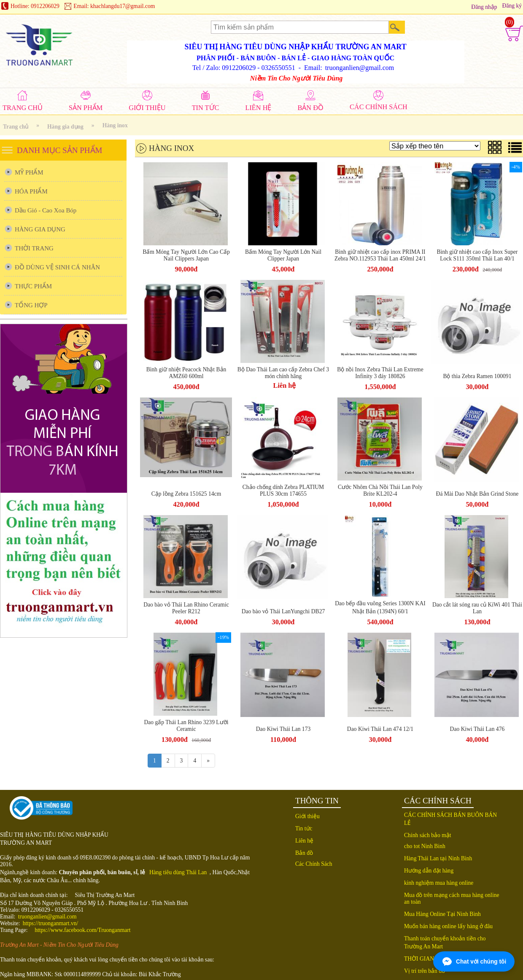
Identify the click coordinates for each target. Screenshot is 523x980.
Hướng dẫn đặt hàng (429, 871)
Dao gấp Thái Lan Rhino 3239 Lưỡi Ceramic (186, 726)
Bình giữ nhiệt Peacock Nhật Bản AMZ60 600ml (186, 373)
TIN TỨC (206, 108)
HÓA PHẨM (31, 191)
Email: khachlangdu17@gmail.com (114, 6)
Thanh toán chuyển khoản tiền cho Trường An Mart (445, 942)
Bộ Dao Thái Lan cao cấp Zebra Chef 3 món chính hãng (283, 373)
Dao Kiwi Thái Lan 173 (283, 729)
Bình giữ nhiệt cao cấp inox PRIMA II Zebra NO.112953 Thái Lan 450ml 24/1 (380, 255)
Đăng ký (512, 6)
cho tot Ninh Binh (425, 846)
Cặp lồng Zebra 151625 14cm (186, 494)
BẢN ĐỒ (310, 108)
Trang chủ (16, 127)
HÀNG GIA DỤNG (40, 229)
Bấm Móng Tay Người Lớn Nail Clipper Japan (283, 255)
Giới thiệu (307, 816)
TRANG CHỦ (23, 108)
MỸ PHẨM (29, 172)
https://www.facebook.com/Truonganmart (82, 930)
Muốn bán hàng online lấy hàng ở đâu (448, 926)
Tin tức (304, 828)
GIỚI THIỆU (147, 108)
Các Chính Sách (314, 864)
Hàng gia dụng (65, 127)
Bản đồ (304, 853)
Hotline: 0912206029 (35, 6)
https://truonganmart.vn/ (51, 923)
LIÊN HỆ (258, 108)
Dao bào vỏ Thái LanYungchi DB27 (283, 611)
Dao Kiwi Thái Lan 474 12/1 (380, 729)
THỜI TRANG (34, 248)
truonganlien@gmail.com (47, 917)
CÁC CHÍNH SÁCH (379, 107)
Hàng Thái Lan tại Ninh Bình (438, 858)
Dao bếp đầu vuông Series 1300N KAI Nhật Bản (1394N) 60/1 (380, 607)
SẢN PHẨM (86, 108)
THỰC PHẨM (33, 286)
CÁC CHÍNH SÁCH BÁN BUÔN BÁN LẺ (450, 819)
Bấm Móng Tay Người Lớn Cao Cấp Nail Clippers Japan (186, 255)
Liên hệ (285, 385)
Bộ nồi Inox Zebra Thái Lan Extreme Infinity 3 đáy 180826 (380, 373)
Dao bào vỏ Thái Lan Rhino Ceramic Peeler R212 (186, 608)
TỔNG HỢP (31, 305)
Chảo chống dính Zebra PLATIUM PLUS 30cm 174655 (283, 490)
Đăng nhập (484, 7)
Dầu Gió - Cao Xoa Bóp (46, 210)
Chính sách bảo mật (428, 835)
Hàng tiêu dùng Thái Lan (178, 872)
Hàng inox (115, 125)
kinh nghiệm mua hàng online (439, 883)
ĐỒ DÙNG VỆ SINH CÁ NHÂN (57, 267)
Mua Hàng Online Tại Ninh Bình (442, 914)
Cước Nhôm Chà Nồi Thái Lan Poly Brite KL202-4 (380, 490)
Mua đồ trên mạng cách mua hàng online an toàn (452, 898)
